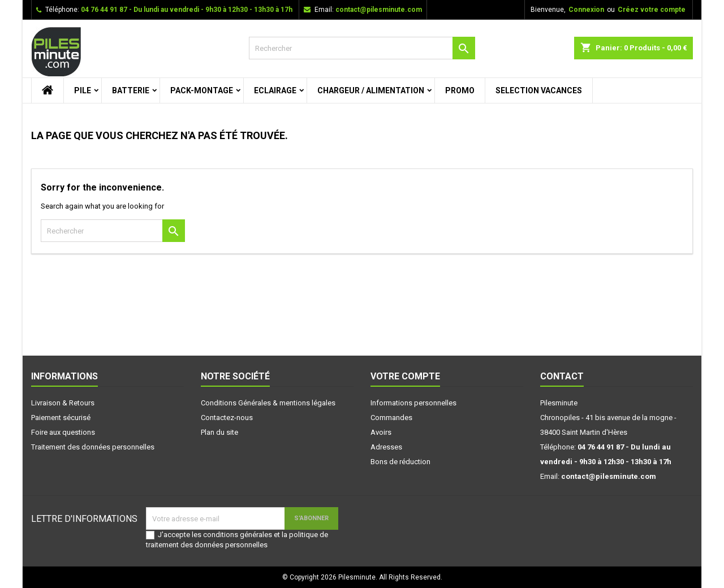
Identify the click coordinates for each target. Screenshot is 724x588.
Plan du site (219, 432)
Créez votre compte (652, 10)
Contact (562, 376)
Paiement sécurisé (61, 418)
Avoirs (381, 432)
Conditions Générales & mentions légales (268, 403)
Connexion (586, 10)
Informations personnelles (413, 403)
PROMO (460, 90)
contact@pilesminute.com (379, 10)
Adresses (386, 447)
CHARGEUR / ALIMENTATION (371, 90)
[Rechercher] (362, 48)
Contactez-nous (227, 418)
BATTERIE (131, 90)
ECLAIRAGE (275, 90)
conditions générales (238, 535)
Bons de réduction (400, 462)
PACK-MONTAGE (202, 90)
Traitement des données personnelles (93, 447)
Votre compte (405, 376)
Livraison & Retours (63, 403)
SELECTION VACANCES (539, 90)
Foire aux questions (63, 432)
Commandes (391, 418)
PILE (83, 90)
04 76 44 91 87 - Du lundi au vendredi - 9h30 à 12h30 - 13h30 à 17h (187, 10)
